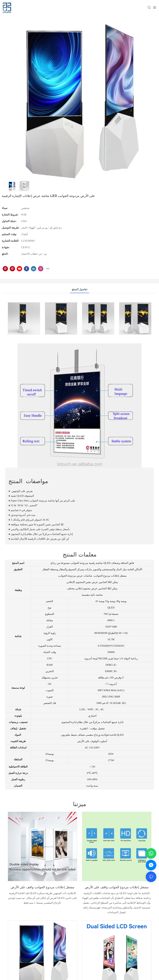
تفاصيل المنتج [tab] (79, 289)
